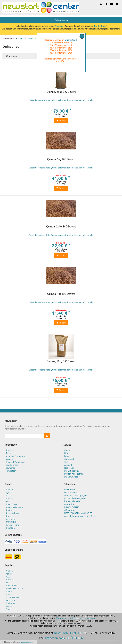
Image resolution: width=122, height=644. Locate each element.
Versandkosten (27, 642)
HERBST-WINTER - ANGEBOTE (78, 513)
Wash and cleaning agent (76, 495)
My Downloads (71, 477)
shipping (9, 459)
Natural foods (63, 618)
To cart (61, 121)
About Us (10, 450)
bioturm (9, 606)
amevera (91, 618)
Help (66, 453)
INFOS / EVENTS (72, 507)
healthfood (70, 490)
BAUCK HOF (11, 522)
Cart (66, 462)
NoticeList (69, 468)
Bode (8, 609)
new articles (70, 504)
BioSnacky (10, 528)
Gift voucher (70, 510)
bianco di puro (12, 525)
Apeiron (9, 510)
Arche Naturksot (13, 513)
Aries (8, 516)
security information (15, 456)
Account (68, 465)
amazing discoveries (15, 507)
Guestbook (69, 459)
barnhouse (11, 519)
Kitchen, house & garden (75, 498)
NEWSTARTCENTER (68, 633)
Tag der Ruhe (100, 26)
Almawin (10, 498)
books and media (72, 501)
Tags (21, 39)
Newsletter (11, 471)
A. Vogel (9, 490)
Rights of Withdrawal (15, 462)
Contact (68, 450)
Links (67, 456)
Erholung (59, 26)
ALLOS (9, 495)
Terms (9, 453)
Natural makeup (72, 493)
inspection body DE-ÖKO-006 (64, 638)
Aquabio (10, 594)
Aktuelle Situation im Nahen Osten (80, 516)
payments (10, 468)
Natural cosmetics (78, 618)
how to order (12, 465)
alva (8, 501)
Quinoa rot (32, 39)
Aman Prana (11, 504)
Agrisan (9, 493)
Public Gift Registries (74, 474)
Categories (61, 20)
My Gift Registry (72, 471)
